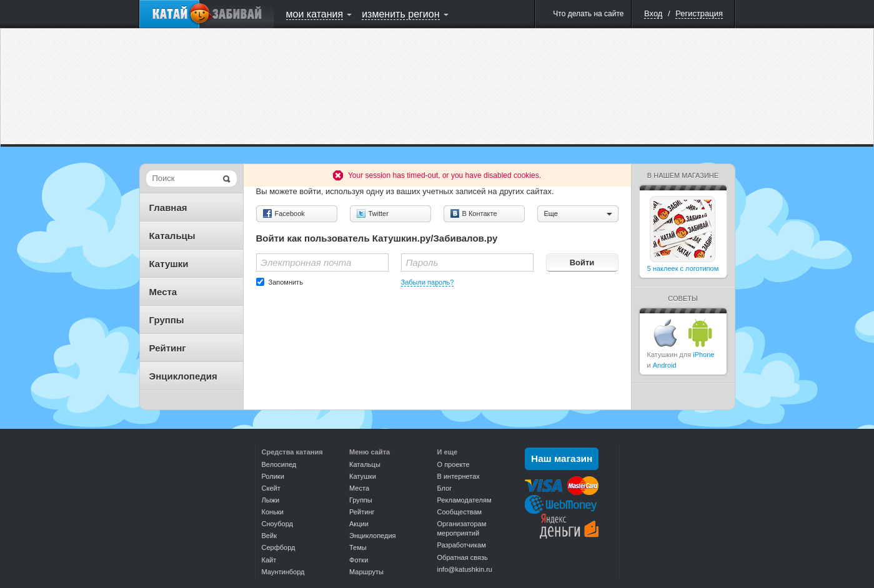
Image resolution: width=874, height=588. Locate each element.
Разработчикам (462, 545)
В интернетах (459, 476)
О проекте (454, 464)
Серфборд (279, 547)
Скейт (271, 488)
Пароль (422, 262)
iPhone (703, 355)
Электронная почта (306, 262)
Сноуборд (277, 524)
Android (665, 365)
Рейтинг (168, 348)
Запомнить (286, 282)
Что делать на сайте (588, 14)
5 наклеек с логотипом (683, 268)
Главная (168, 208)
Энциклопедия (183, 376)
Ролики (273, 476)
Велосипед (279, 464)
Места (163, 292)
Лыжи (271, 500)
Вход (653, 13)
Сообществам (460, 512)
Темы (358, 547)
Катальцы (172, 236)
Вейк (269, 536)
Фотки (359, 560)
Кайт (269, 560)
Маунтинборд (283, 572)
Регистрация (699, 13)
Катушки (169, 264)
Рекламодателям (464, 500)
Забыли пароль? (428, 282)
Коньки (273, 512)
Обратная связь (463, 557)
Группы (167, 320)
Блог (445, 488)
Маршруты (366, 572)
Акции (359, 524)
